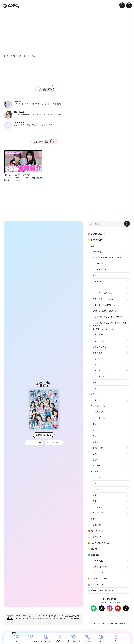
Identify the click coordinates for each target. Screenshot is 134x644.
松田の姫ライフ (100, 353)
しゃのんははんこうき (103, 270)
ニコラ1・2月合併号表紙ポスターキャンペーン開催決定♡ (45, 103)
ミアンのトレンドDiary (103, 299)
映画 (95, 495)
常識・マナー (99, 448)
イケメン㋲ (98, 335)
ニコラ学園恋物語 (97, 579)
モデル (102, 639)
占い (116, 639)
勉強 (95, 400)
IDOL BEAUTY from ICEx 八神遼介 (108, 317)
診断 (95, 460)
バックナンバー (34, 444)
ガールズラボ (99, 418)
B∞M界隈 (97, 252)
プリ (95, 424)
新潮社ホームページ (115, 618)
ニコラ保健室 (97, 561)
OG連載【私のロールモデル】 (106, 329)
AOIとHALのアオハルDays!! (105, 311)
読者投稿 (93, 555)
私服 (95, 365)
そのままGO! (98, 276)
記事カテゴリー (96, 240)
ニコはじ (97, 287)
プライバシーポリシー (98, 616)
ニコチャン (98, 507)
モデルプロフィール (98, 543)
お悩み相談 (98, 412)
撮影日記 (97, 525)
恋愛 (95, 454)
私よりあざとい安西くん (104, 305)
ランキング (94, 537)
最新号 (92, 549)
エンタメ (88, 639)
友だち (96, 442)
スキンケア (98, 382)
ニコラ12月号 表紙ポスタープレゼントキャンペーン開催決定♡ (45, 113)
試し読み (97, 466)
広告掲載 (112, 616)
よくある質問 (123, 616)
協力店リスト (95, 585)
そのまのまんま (100, 347)
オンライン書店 (54, 444)
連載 (18, 639)
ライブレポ (98, 513)
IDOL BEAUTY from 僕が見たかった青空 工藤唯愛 (111, 324)
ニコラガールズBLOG (102, 293)
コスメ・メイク (100, 377)
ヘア (95, 388)
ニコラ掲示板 (97, 573)
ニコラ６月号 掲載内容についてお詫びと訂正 (45, 124)
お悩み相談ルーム (99, 567)
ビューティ (46, 639)
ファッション (32, 639)
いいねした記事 (96, 234)
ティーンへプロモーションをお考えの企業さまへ (109, 620)
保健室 (96, 430)
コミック (97, 484)
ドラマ (96, 489)
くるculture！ (99, 264)
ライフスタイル (74, 639)
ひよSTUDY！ (99, 281)
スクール (60, 639)
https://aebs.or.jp (74, 621)
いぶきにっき (99, 341)
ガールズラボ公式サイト (100, 591)
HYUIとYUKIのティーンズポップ (107, 258)
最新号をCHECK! (44, 436)
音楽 (95, 501)
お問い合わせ (100, 618)
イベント (97, 478)
